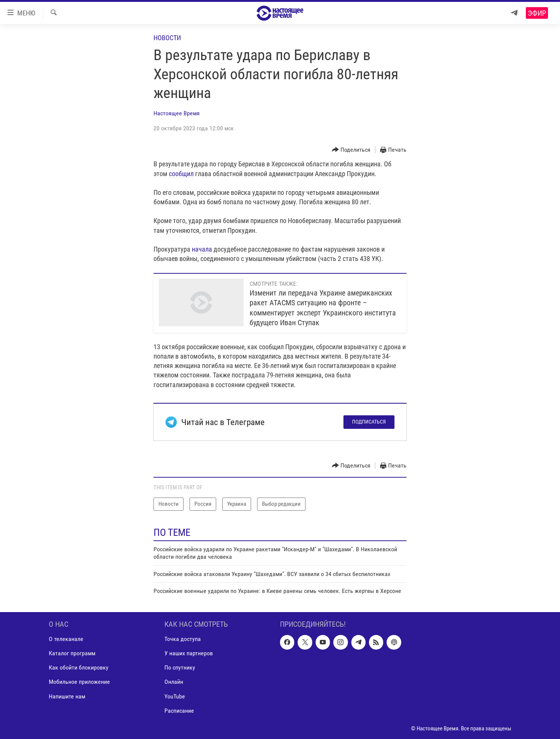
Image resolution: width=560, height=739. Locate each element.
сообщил (181, 174)
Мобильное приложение (79, 682)
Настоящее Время (177, 113)
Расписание (179, 711)
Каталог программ (72, 654)
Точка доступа (183, 639)
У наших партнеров (189, 654)
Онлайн (174, 682)
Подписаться (369, 422)
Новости (167, 38)
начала (202, 249)
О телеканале (66, 639)
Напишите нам (67, 696)
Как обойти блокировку (79, 668)
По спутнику (180, 668)
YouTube (175, 696)
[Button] (351, 150)
